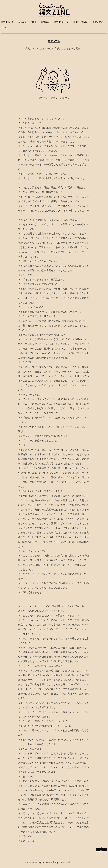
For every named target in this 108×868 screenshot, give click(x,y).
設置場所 (22, 22)
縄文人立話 (98, 22)
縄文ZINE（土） (61, 22)
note (4, 27)
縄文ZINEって (7, 22)
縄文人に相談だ (81, 22)
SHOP (34, 22)
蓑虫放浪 (45, 22)
